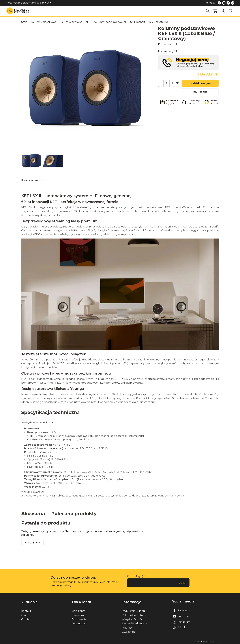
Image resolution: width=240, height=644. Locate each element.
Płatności (127, 627)
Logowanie (78, 614)
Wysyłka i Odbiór (132, 619)
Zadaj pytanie (33, 543)
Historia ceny (167, 51)
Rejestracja (78, 623)
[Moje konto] (223, 11)
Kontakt (210, 3)
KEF (175, 44)
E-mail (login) (135, 577)
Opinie (25, 619)
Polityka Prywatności (135, 614)
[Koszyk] (216, 11)
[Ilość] (166, 83)
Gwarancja (128, 631)
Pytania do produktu (46, 523)
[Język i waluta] (231, 11)
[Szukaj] (208, 11)
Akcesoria (33, 513)
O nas (25, 614)
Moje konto (78, 610)
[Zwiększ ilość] (161, 83)
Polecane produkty (33, 180)
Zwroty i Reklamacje (134, 623)
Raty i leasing (200, 92)
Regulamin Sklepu (133, 610)
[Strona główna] (18, 11)
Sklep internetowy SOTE (207, 641)
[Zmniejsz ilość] (172, 83)
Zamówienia (79, 619)
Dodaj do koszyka (200, 83)
